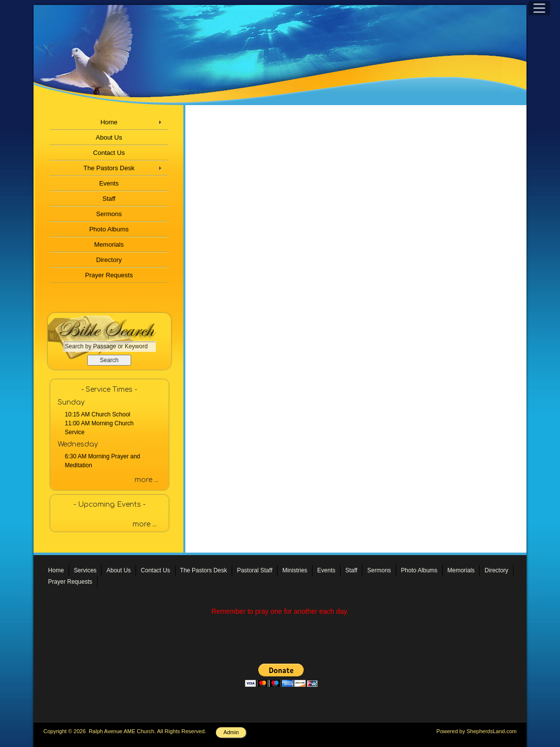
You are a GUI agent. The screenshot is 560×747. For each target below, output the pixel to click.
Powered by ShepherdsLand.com (476, 731)
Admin (231, 732)
